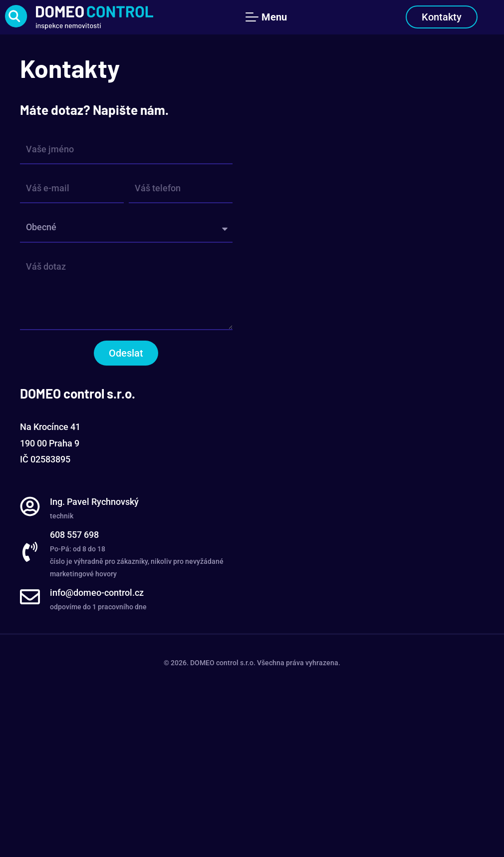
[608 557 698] (30, 552)
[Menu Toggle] (268, 17)
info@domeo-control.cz (97, 593)
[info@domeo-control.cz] (30, 597)
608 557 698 (74, 535)
